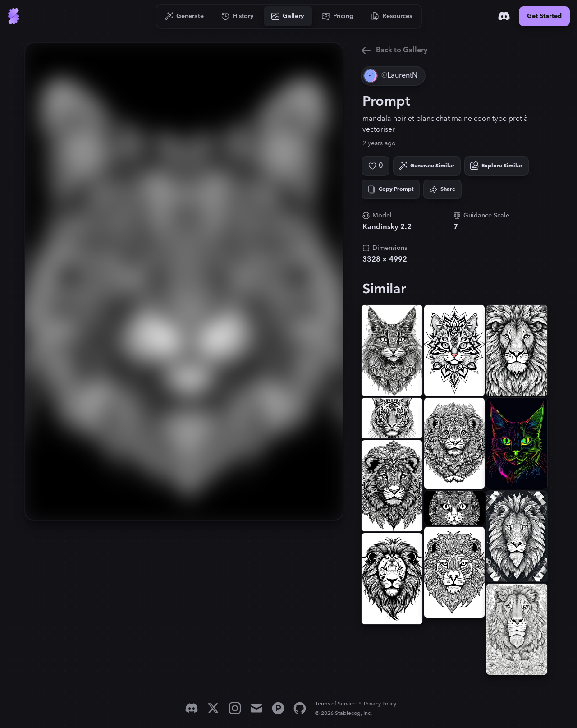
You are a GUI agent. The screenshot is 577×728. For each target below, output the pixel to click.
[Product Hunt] (278, 708)
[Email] (256, 708)
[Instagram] (235, 708)
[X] (213, 708)
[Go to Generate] (185, 16)
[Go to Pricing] (338, 16)
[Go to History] (238, 16)
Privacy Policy (380, 704)
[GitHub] (300, 708)
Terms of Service (335, 704)
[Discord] (504, 16)
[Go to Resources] (392, 16)
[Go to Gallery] (288, 16)
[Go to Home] (14, 16)
